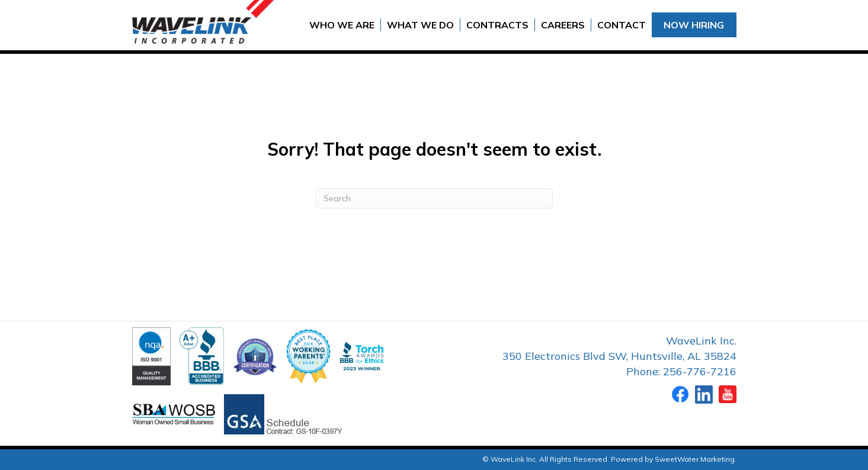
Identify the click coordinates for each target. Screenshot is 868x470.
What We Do (420, 25)
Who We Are (342, 25)
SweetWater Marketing (695, 459)
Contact (622, 25)
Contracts (497, 25)
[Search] (434, 198)
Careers (563, 25)
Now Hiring (694, 25)
